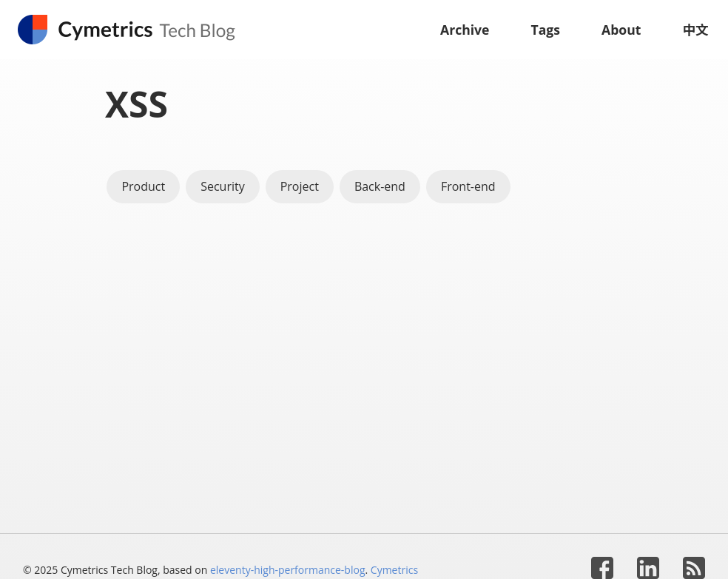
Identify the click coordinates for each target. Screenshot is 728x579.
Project (300, 186)
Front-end (468, 186)
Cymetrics (394, 570)
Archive (465, 30)
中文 (695, 30)
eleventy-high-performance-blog (288, 570)
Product (143, 186)
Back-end (380, 186)
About (621, 30)
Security (223, 186)
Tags (546, 30)
